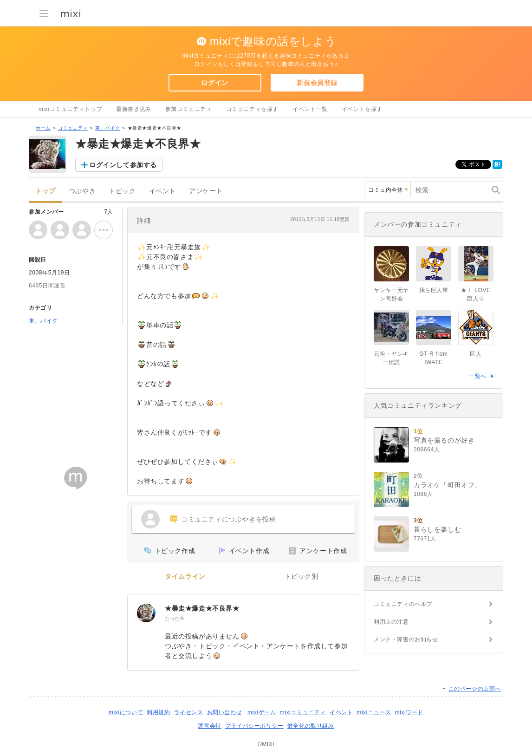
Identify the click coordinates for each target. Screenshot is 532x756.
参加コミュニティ (189, 109)
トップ (45, 191)
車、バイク (107, 128)
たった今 (175, 618)
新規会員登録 (317, 83)
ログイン (214, 83)
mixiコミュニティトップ (70, 109)
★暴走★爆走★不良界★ (202, 608)
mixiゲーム (262, 712)
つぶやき (82, 191)
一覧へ (478, 376)
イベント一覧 (310, 109)
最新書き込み (134, 109)
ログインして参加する (123, 165)
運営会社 (209, 726)
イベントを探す (362, 109)
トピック (122, 191)
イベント (162, 191)
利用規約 (158, 712)
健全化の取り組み (311, 726)
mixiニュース (374, 712)
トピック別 (302, 577)
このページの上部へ (475, 689)
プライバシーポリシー (254, 726)
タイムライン (185, 577)
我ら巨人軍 (434, 290)
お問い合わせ (225, 712)
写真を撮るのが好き (444, 440)
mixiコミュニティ (303, 712)
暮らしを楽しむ (437, 529)
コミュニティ (73, 128)
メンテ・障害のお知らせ (406, 639)
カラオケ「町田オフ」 (448, 485)
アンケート (206, 191)
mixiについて (126, 712)
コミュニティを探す (252, 109)
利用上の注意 (391, 622)
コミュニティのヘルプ (403, 604)
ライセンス (189, 712)
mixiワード (409, 712)
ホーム (43, 128)
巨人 (476, 354)
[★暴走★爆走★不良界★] (146, 613)
